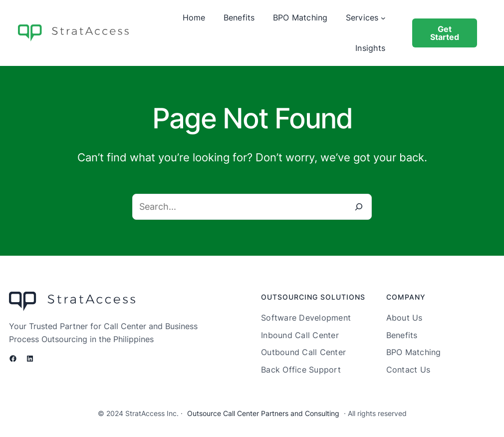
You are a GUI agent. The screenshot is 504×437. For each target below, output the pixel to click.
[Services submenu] (383, 18)
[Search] (359, 207)
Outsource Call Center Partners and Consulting (263, 413)
